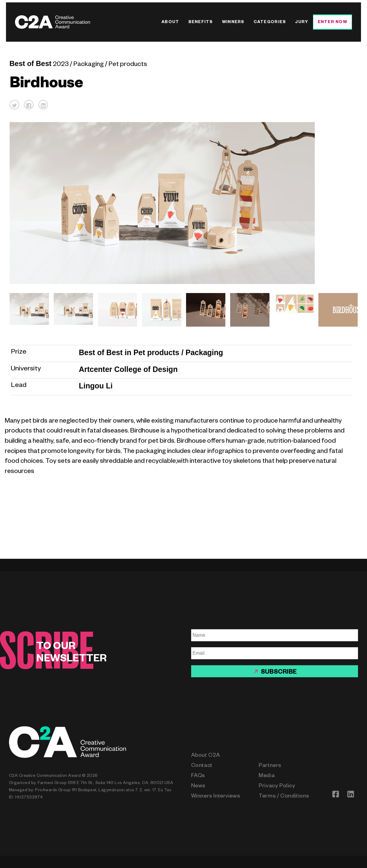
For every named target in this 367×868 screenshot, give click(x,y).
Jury (302, 23)
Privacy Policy (277, 786)
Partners (270, 766)
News (198, 786)
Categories (270, 23)
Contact (202, 766)
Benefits (201, 23)
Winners (233, 23)
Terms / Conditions (284, 797)
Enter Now (332, 23)
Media (267, 776)
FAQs (198, 776)
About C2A (206, 756)
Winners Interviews (216, 797)
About (170, 23)
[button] (14, 105)
